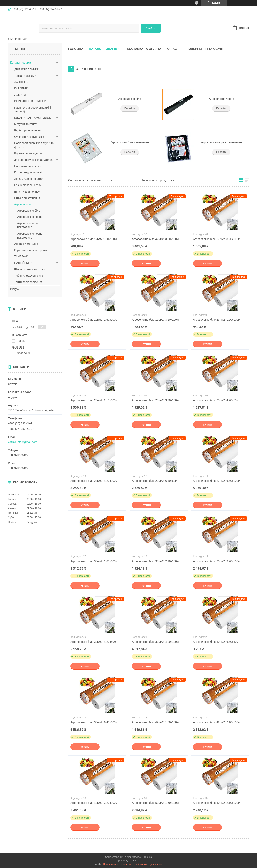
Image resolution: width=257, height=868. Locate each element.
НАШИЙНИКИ (23, 263)
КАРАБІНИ (21, 88)
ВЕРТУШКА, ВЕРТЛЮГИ (30, 101)
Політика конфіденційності (149, 864)
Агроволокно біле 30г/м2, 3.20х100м (216, 561)
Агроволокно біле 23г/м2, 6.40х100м (216, 481)
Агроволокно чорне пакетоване (221, 142)
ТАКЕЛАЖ (21, 256)
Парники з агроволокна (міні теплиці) (33, 110)
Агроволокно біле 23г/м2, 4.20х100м (94, 481)
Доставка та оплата (144, 49)
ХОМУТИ (20, 95)
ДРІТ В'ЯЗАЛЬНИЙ (27, 69)
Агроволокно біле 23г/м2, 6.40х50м (155, 481)
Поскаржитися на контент (117, 864)
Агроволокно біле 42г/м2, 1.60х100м (155, 722)
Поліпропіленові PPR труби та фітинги (34, 145)
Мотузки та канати (26, 124)
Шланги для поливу (27, 192)
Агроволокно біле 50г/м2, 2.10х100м (216, 803)
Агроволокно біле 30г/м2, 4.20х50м (93, 642)
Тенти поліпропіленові (29, 282)
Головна (76, 49)
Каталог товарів (20, 63)
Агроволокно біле (29, 211)
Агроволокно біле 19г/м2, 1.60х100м (94, 320)
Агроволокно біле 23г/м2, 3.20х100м (155, 400)
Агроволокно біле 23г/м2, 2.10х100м (94, 400)
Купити (85, 264)
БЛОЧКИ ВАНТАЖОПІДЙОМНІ (34, 118)
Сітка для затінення (27, 198)
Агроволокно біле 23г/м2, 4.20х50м (216, 400)
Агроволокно (23, 204)
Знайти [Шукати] (150, 28)
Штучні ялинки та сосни (30, 269)
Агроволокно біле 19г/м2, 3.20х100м (155, 320)
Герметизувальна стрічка (31, 250)
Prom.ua (147, 857)
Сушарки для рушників (29, 137)
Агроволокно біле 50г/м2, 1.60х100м (155, 803)
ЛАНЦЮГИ (21, 82)
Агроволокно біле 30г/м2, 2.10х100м (155, 561)
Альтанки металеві (26, 244)
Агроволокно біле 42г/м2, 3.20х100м (155, 239)
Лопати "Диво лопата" (29, 179)
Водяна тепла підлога (28, 153)
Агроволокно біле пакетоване (130, 142)
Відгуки (15, 289)
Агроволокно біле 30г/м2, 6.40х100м (94, 722)
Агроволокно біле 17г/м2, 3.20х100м (216, 239)
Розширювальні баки (28, 185)
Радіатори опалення (27, 130)
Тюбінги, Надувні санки (29, 276)
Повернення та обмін (205, 49)
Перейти (130, 108)
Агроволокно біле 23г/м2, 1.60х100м (216, 320)
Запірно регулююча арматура (33, 160)
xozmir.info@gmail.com (23, 442)
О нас (172, 49)
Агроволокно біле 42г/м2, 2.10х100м (216, 722)
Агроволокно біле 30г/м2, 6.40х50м (216, 642)
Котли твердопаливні (28, 172)
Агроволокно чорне (30, 217)
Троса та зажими (25, 76)
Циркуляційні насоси (28, 166)
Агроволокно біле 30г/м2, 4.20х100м (155, 642)
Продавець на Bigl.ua (128, 861)
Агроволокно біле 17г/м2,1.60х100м (94, 239)
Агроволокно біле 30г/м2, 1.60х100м (94, 561)
